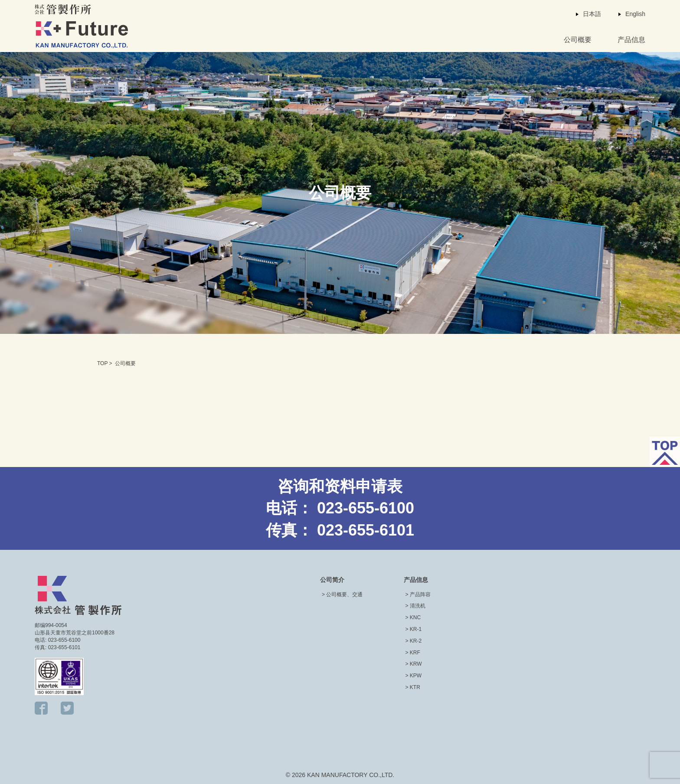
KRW (416, 664)
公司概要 (578, 40)
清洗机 (418, 606)
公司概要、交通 (344, 595)
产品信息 (631, 40)
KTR (415, 687)
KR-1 (416, 629)
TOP (102, 363)
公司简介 (332, 580)
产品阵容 (420, 595)
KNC (415, 617)
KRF (415, 653)
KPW (416, 676)
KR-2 (416, 641)
